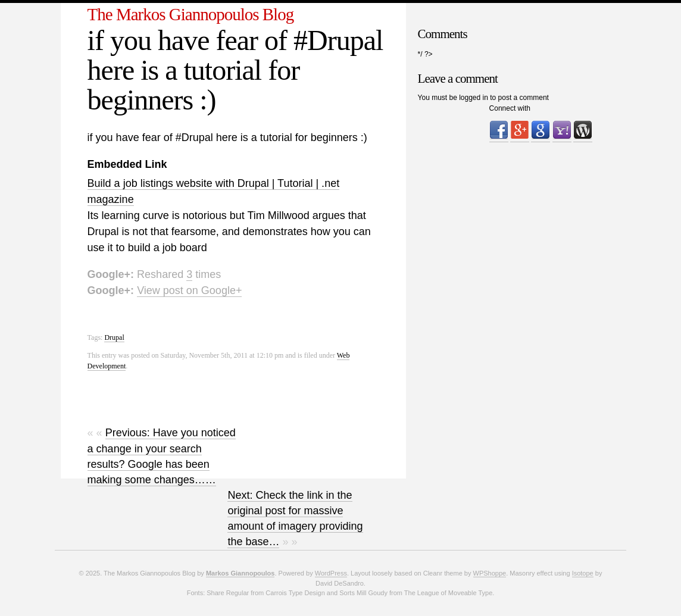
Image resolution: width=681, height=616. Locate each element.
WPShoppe (490, 573)
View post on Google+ (189, 290)
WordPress (331, 573)
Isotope (583, 573)
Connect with (510, 108)
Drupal (114, 337)
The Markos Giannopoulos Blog (191, 14)
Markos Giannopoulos (240, 573)
